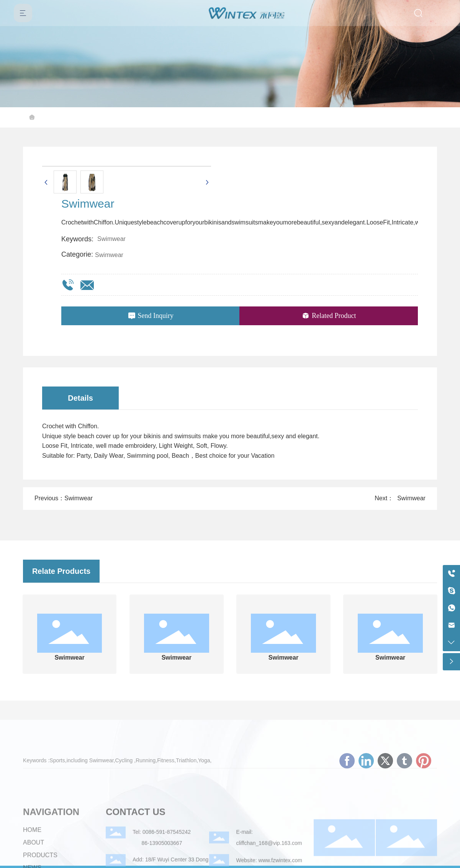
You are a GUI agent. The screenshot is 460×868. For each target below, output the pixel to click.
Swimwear (109, 255)
